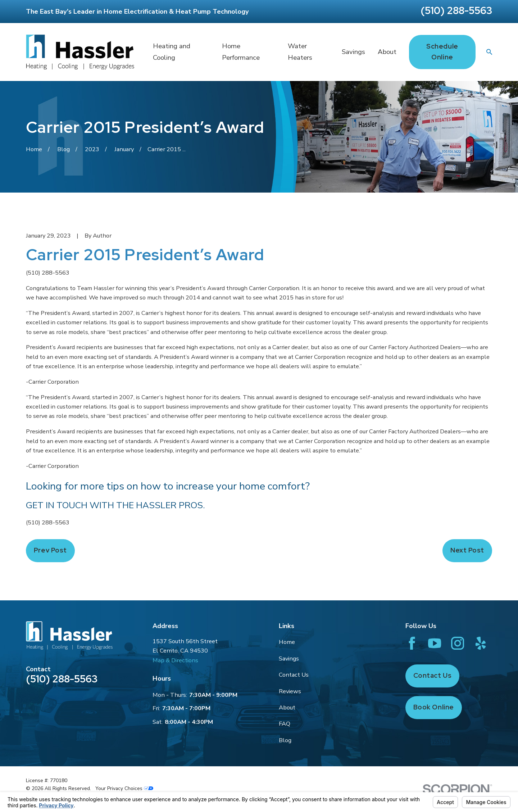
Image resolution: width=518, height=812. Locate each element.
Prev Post (50, 550)
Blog (285, 740)
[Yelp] (481, 643)
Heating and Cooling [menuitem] (172, 52)
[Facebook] (412, 643)
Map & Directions (175, 660)
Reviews (290, 691)
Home (287, 642)
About (287, 707)
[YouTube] (435, 643)
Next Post (467, 550)
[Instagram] (458, 643)
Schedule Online (442, 52)
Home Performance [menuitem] (241, 52)
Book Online (434, 707)
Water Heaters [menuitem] (300, 52)
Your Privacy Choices (124, 788)
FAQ (285, 724)
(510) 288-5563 (456, 10)
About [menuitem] (387, 52)
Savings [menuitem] (353, 52)
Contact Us (294, 675)
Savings (289, 658)
